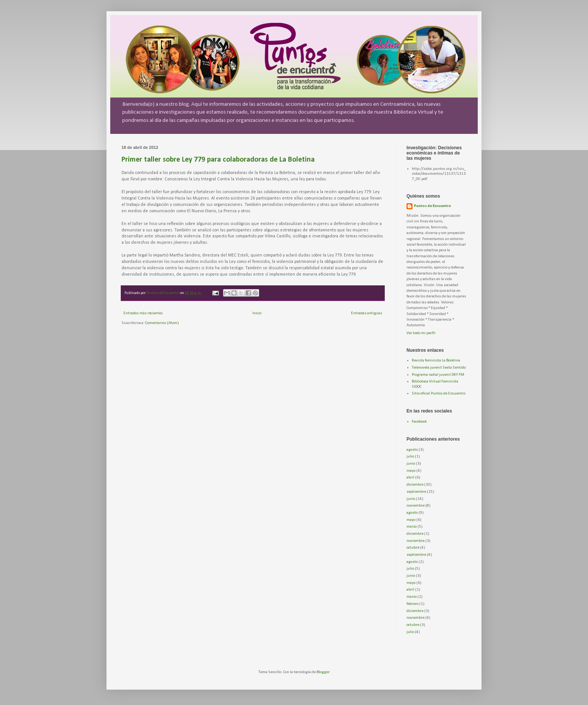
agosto (412, 450)
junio (411, 464)
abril (410, 478)
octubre (413, 548)
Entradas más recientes (143, 313)
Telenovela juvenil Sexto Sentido (439, 368)
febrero (412, 604)
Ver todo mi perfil (421, 333)
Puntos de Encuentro (433, 206)
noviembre (415, 506)
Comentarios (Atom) (162, 323)
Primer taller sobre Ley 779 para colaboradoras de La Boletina (218, 160)
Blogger (323, 672)
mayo (411, 471)
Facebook (419, 422)
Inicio (257, 313)
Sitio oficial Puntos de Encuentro (439, 394)
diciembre (415, 485)
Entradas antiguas (367, 313)
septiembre (416, 492)
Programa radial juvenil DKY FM (438, 375)
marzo (412, 527)
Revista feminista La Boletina (436, 361)
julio (410, 457)
